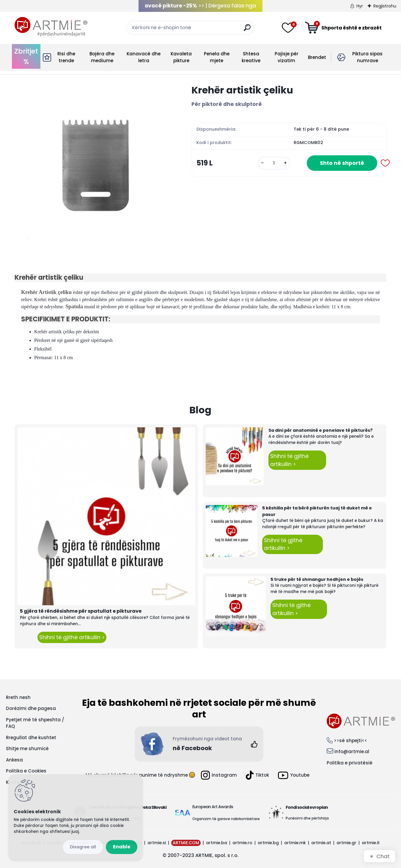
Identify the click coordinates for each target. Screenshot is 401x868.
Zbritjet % (26, 56)
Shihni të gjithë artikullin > (72, 637)
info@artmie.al (352, 752)
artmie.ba (217, 843)
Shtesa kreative (251, 57)
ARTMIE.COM (186, 843)
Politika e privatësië (350, 763)
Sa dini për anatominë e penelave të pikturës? (321, 430)
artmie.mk (295, 843)
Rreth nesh (18, 697)
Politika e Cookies (26, 771)
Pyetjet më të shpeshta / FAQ (35, 723)
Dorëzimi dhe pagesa (31, 708)
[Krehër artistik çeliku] (93, 163)
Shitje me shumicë (27, 749)
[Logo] (51, 27)
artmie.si (157, 843)
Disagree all (83, 847)
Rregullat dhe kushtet (31, 738)
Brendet (317, 57)
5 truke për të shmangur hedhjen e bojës (317, 579)
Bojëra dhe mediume (102, 57)
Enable (122, 847)
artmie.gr (346, 843)
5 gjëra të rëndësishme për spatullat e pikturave (81, 611)
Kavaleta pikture (181, 57)
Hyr (360, 6)
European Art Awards (213, 807)
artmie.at (321, 843)
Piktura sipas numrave (367, 57)
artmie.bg (268, 843)
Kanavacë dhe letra (144, 57)
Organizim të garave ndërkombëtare (226, 819)
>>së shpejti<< (350, 740)
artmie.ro (242, 843)
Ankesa (14, 760)
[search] (247, 30)
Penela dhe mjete (217, 57)
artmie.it (371, 843)
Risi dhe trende (66, 57)
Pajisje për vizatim (287, 57)
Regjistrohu (385, 6)
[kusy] (274, 163)
